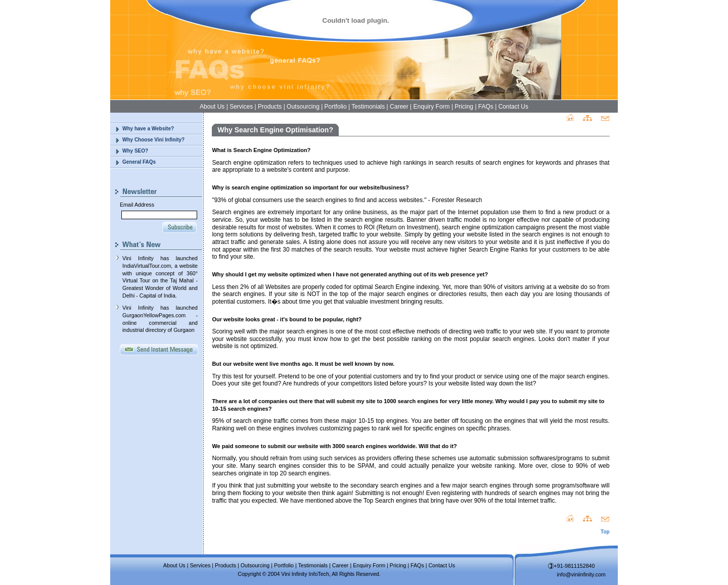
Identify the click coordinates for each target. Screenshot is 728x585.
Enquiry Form (432, 107)
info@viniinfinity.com (582, 574)
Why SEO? (135, 151)
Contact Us (513, 107)
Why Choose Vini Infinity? (153, 140)
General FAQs (139, 162)
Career (399, 107)
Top (605, 532)
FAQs (486, 107)
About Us (212, 107)
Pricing (464, 107)
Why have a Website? (148, 129)
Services (241, 107)
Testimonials (368, 107)
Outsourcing (303, 107)
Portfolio (336, 107)
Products (270, 107)
